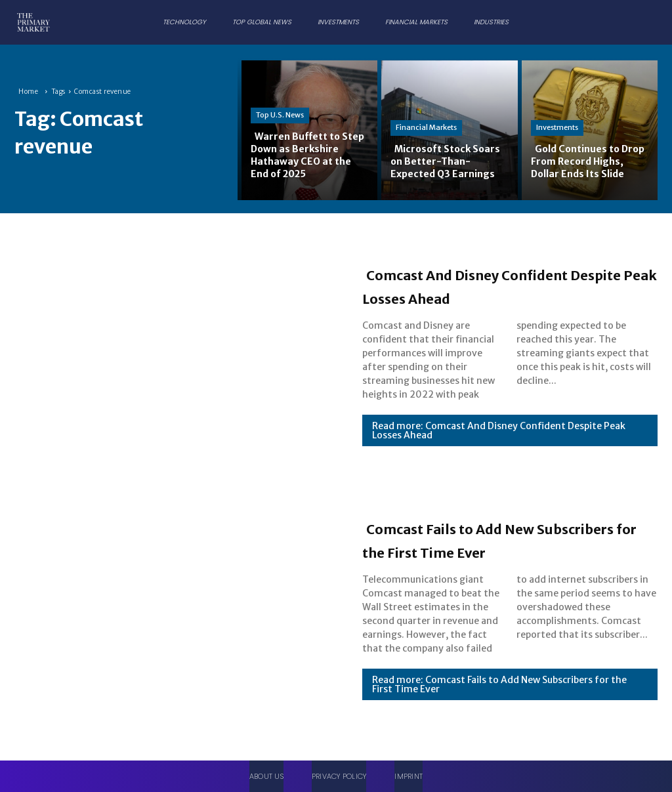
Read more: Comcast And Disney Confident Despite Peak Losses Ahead (499, 442)
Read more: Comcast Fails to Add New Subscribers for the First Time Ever (499, 696)
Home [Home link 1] (28, 92)
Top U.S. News (280, 102)
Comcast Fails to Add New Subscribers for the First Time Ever (503, 539)
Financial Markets (426, 115)
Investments (557, 115)
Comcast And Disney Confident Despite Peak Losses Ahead (506, 285)
